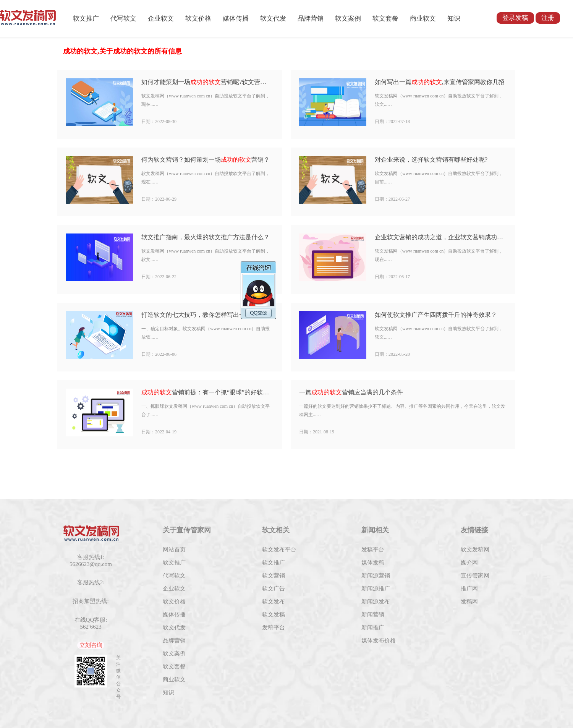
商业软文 (423, 19)
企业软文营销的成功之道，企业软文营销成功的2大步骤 (440, 237)
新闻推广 (373, 627)
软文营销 (274, 576)
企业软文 (161, 19)
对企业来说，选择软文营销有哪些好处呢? (431, 160)
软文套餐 (385, 19)
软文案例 (348, 19)
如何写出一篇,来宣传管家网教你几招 (440, 82)
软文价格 (198, 19)
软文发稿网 (475, 550)
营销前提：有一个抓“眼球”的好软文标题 (207, 392)
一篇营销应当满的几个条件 (351, 392)
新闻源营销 (376, 576)
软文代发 (273, 19)
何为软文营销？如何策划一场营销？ (206, 160)
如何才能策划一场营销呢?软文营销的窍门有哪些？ (207, 82)
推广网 (469, 589)
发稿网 (469, 602)
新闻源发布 (376, 602)
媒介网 (469, 563)
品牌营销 (311, 19)
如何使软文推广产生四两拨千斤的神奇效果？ (436, 315)
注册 (548, 18)
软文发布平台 (279, 550)
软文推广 (86, 19)
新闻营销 (373, 615)
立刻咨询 (91, 645)
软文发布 (274, 602)
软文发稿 (274, 615)
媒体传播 (236, 19)
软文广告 (274, 589)
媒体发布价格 (379, 640)
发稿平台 (274, 627)
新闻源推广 (376, 589)
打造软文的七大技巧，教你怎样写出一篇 (207, 315)
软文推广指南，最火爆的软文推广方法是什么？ (206, 237)
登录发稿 (515, 18)
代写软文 (123, 19)
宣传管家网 (475, 576)
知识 (454, 19)
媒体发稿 (373, 563)
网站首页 (174, 550)
